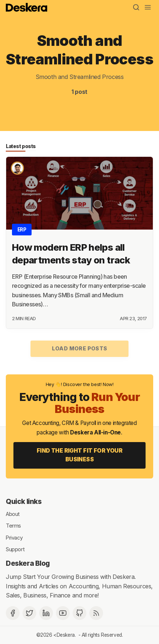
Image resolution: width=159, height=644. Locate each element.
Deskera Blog (28, 563)
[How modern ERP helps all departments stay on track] (79, 193)
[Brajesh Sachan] (17, 168)
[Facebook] (13, 613)
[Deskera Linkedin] (46, 613)
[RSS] (96, 613)
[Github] (79, 613)
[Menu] (148, 7)
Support (15, 549)
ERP (22, 230)
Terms (13, 526)
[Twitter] (29, 613)
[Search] (136, 7)
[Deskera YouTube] (63, 613)
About (13, 514)
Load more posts (80, 348)
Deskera (66, 635)
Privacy (14, 537)
